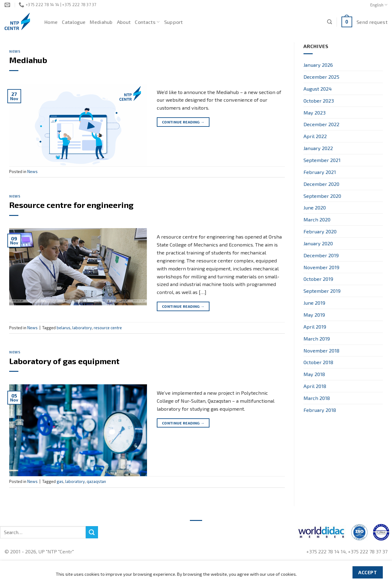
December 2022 (321, 124)
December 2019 (321, 255)
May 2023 (315, 113)
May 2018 (314, 374)
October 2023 (319, 101)
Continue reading (183, 122)
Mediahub (101, 22)
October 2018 (318, 362)
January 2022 (318, 148)
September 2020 (322, 196)
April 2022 (315, 136)
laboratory (82, 328)
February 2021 (320, 172)
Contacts (147, 22)
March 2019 (317, 339)
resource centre (108, 328)
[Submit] (92, 532)
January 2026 (318, 65)
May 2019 (314, 315)
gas (60, 481)
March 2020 (317, 219)
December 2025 (321, 77)
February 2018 (320, 410)
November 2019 (321, 267)
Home (51, 22)
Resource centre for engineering (71, 205)
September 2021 (322, 160)
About (124, 22)
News (15, 51)
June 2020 (315, 207)
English (379, 5)
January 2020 (318, 243)
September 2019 (322, 291)
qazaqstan (96, 481)
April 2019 (315, 327)
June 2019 (314, 303)
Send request (372, 22)
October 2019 (318, 279)
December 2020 (321, 184)
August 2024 (318, 89)
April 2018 (315, 386)
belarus (64, 328)
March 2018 (317, 398)
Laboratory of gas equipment (64, 361)
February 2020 (320, 231)
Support (173, 22)
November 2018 (321, 350)
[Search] (330, 22)
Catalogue (74, 22)
